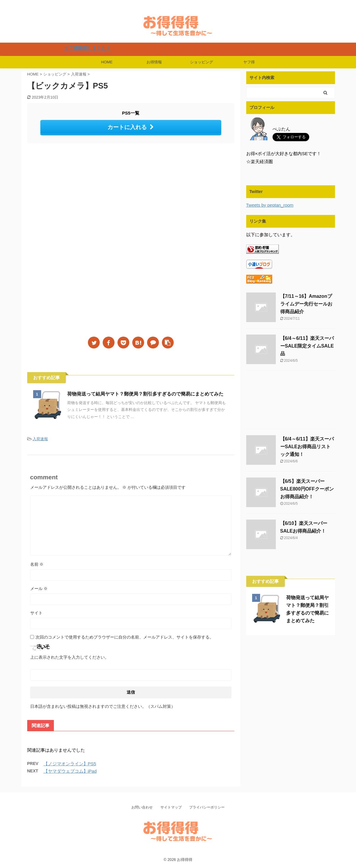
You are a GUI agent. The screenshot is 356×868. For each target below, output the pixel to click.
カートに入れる (131, 127)
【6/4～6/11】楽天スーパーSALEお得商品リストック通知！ (307, 447)
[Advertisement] (77, 197)
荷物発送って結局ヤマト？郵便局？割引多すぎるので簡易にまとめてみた (145, 394)
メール (39, 589)
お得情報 (154, 62)
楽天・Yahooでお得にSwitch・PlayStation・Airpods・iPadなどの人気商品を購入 (178, 852)
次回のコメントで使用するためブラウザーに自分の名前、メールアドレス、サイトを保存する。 (125, 637)
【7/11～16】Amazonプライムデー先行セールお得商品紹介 (306, 304)
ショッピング (202, 62)
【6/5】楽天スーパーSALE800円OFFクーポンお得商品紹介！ (307, 489)
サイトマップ (171, 807)
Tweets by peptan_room (270, 205)
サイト (36, 613)
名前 (37, 564)
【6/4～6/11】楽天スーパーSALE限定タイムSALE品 (307, 346)
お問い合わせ (142, 807)
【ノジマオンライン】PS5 (70, 764)
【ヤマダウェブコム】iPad (70, 771)
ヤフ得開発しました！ (102, 48)
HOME (107, 62)
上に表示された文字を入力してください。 (70, 657)
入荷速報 (40, 439)
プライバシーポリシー (207, 807)
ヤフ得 (249, 62)
